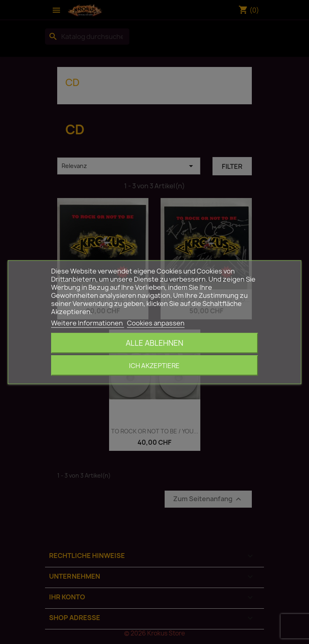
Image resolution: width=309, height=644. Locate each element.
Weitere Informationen (88, 323)
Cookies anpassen (156, 323)
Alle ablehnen (154, 343)
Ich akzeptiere (154, 365)
